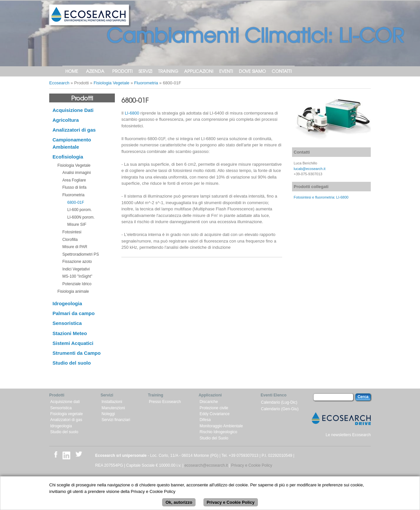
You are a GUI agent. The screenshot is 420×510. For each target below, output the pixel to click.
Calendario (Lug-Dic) (279, 402)
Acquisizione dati (65, 402)
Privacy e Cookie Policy (252, 465)
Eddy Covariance (214, 414)
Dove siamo (252, 71)
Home (72, 71)
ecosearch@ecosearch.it (206, 465)
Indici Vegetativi (76, 269)
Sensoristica (67, 323)
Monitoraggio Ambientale (221, 426)
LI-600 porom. (80, 210)
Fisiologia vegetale (66, 414)
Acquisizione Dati (73, 110)
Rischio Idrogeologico (218, 432)
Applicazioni (199, 71)
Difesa (205, 420)
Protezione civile (214, 408)
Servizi (145, 71)
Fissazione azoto (77, 262)
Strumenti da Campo (77, 353)
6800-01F (76, 202)
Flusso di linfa (74, 187)
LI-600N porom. (81, 217)
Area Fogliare (74, 180)
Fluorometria (146, 83)
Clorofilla (70, 240)
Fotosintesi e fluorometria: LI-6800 (321, 197)
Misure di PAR (75, 247)
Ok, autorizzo (179, 506)
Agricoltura (66, 120)
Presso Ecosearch (165, 402)
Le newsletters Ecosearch (348, 435)
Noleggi (108, 414)
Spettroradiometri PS (81, 254)
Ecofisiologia (68, 157)
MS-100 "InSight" (77, 276)
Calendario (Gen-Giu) (280, 409)
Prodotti (122, 71)
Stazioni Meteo (70, 333)
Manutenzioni (113, 408)
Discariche (209, 402)
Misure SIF (77, 224)
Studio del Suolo (214, 438)
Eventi (226, 71)
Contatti (282, 71)
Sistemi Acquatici (73, 343)
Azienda (95, 71)
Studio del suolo (72, 363)
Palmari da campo (73, 313)
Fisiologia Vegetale (111, 83)
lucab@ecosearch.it (310, 169)
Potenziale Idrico (77, 284)
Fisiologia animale (73, 291)
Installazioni (112, 402)
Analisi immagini (77, 173)
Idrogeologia (67, 303)
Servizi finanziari (116, 420)
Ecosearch (59, 83)
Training (168, 71)
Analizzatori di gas (74, 130)
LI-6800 (132, 113)
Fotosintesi (72, 232)
